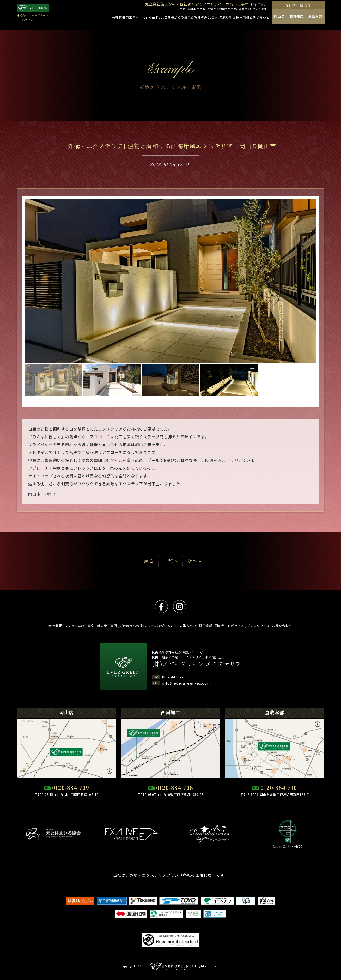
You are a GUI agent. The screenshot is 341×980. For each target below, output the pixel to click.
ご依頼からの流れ (128, 626)
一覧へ (170, 561)
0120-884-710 (279, 788)
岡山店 (294, 20)
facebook (161, 607)
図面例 (224, 626)
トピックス (243, 626)
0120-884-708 (175, 788)
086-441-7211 (175, 677)
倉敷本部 (331, 20)
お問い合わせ (294, 626)
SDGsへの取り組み (182, 626)
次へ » (194, 561)
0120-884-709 (71, 788)
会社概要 (43, 626)
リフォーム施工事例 (70, 626)
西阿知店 (312, 20)
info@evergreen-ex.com (187, 683)
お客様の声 (155, 626)
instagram (180, 607)
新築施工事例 (100, 626)
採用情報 (208, 626)
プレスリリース (267, 626)
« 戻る (147, 561)
